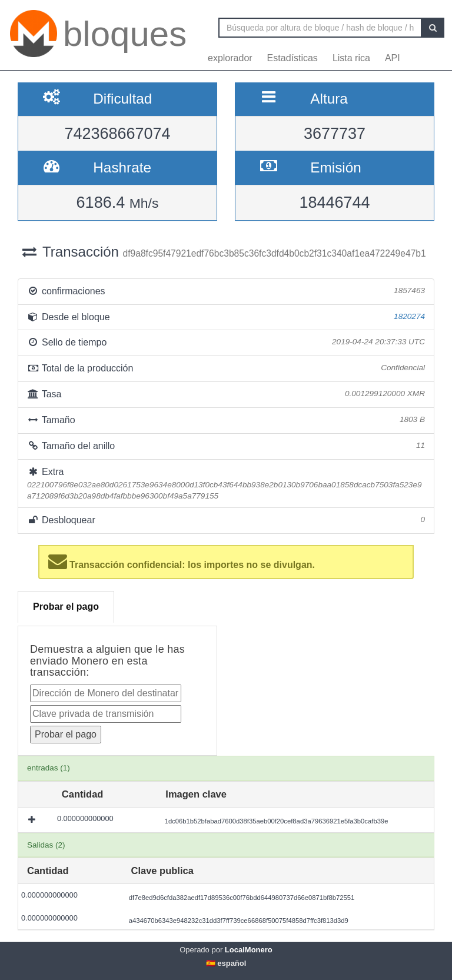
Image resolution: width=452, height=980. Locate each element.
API (393, 58)
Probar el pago (66, 607)
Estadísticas (293, 58)
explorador (230, 58)
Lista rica (351, 58)
